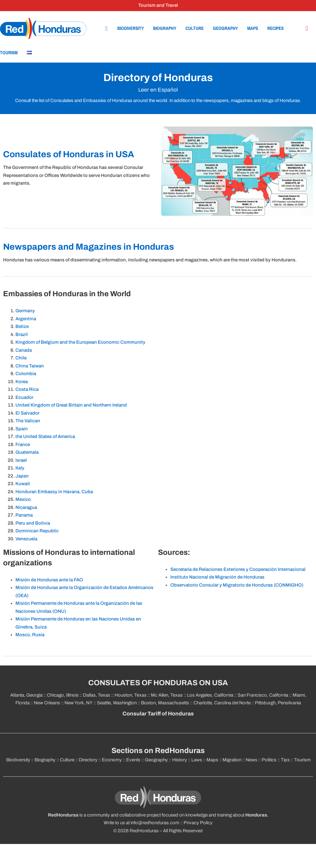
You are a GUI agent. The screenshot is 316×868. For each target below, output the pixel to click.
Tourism (9, 53)
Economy (112, 760)
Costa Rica (27, 389)
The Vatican (28, 421)
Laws (197, 760)
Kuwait (23, 484)
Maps (212, 760)
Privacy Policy (198, 823)
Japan (22, 476)
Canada (24, 350)
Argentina (26, 319)
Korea (22, 382)
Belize (23, 326)
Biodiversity (131, 28)
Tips (285, 760)
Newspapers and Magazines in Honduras (89, 247)
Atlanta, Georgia (26, 695)
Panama (24, 515)
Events (133, 760)
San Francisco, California (263, 695)
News (252, 760)
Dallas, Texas (97, 695)
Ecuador (24, 397)
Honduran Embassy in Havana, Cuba (55, 492)
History (180, 760)
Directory (88, 760)
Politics (269, 760)
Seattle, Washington (117, 703)
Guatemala (27, 452)
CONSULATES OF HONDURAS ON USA (158, 683)
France (23, 444)
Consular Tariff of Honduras (158, 714)
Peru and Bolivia (33, 523)
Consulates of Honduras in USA (69, 154)
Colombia (26, 374)
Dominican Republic (37, 531)
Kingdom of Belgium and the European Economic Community (81, 342)
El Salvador (28, 413)
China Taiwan (30, 366)
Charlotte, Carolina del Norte (222, 703)
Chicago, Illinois (63, 695)
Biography (165, 28)
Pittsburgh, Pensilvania (277, 703)
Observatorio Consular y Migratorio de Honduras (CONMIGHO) (237, 585)
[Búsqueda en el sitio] (307, 29)
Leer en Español (158, 90)
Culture (195, 28)
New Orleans (47, 703)
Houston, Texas (131, 695)
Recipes (275, 28)
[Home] (43, 28)
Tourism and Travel (158, 5)
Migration (232, 760)
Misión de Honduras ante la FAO (49, 580)
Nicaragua (26, 507)
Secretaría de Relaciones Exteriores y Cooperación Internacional (238, 569)
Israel (21, 460)
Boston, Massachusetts (165, 703)
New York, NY (79, 703)
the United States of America (45, 436)
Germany (26, 311)
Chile (21, 358)
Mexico (23, 499)
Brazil (22, 334)
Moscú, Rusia (30, 635)
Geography (225, 28)
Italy (20, 468)
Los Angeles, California (210, 695)
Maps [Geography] (253, 28)
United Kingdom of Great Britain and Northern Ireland (71, 405)
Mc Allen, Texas (167, 695)
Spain (22, 429)
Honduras (256, 815)
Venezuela (26, 539)
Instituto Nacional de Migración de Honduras (217, 577)
